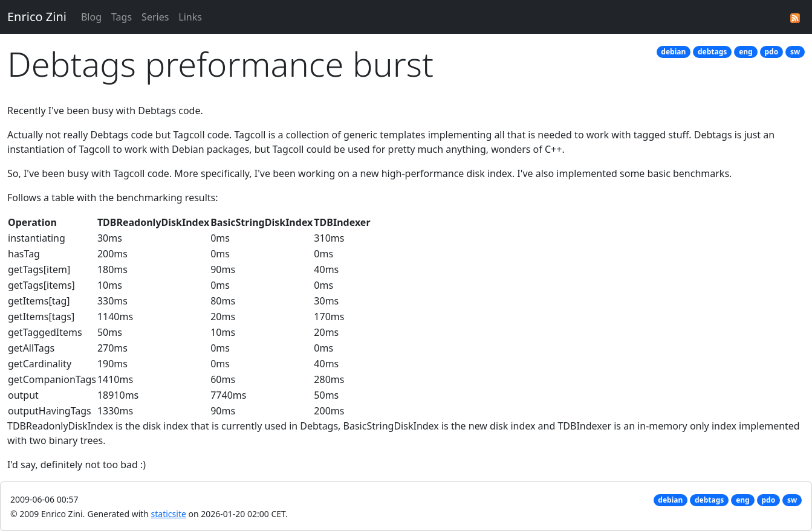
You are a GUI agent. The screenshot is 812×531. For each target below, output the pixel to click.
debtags (712, 52)
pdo (771, 52)
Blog (91, 17)
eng (746, 52)
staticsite (169, 514)
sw (795, 52)
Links (190, 17)
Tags (122, 17)
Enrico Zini (37, 17)
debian (673, 52)
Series (155, 17)
